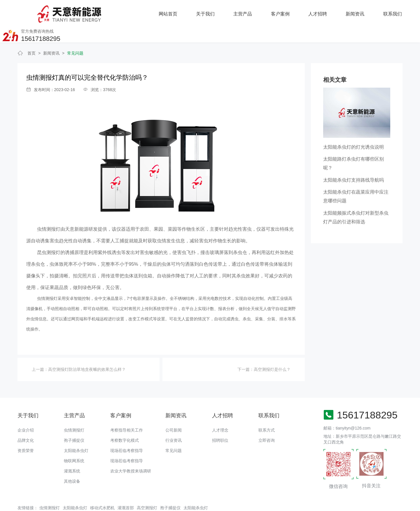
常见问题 (75, 34)
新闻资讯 (285, 12)
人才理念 (220, 411)
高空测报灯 (147, 489)
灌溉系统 (72, 452)
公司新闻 (174, 411)
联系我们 (322, 12)
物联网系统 (74, 442)
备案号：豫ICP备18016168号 (208, 504)
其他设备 (72, 462)
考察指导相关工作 (127, 411)
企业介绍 (26, 411)
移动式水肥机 (102, 489)
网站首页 (98, 12)
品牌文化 (26, 421)
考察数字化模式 (125, 421)
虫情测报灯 (74, 411)
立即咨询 (267, 421)
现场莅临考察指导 (127, 432)
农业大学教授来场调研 (131, 452)
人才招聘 (247, 12)
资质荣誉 (26, 432)
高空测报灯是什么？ (272, 351)
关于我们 (135, 12)
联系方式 (267, 411)
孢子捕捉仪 (74, 421)
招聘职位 (220, 421)
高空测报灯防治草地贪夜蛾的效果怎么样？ (87, 351)
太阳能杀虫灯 (76, 432)
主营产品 (173, 12)
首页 (32, 34)
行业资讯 (174, 421)
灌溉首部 (126, 489)
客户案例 (210, 12)
